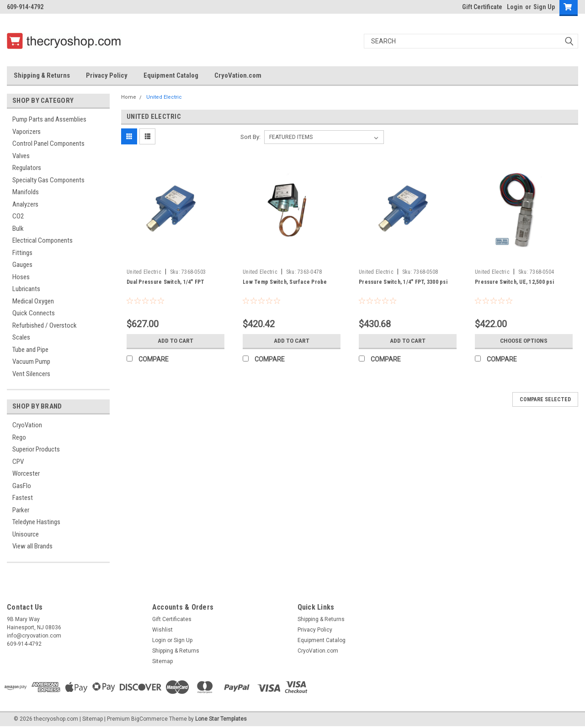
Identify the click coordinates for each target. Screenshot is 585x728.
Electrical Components (43, 240)
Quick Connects (34, 313)
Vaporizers (27, 132)
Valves (21, 156)
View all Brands (32, 546)
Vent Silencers (31, 374)
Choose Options (524, 341)
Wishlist (162, 630)
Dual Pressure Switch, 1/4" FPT (166, 282)
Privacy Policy (107, 75)
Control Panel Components (48, 143)
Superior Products (36, 449)
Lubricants (26, 289)
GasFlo (22, 486)
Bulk (18, 228)
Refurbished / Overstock (45, 325)
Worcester (26, 473)
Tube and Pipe (30, 350)
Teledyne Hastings (36, 522)
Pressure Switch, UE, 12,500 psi (514, 282)
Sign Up (544, 7)
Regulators (27, 168)
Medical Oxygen (33, 301)
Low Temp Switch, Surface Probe (285, 282)
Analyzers (25, 204)
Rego (19, 437)
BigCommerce (149, 719)
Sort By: (250, 137)
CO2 (18, 216)
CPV (18, 462)
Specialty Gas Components (48, 180)
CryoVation (27, 425)
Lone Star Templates (221, 719)
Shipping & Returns (42, 75)
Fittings (22, 253)
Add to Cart (176, 341)
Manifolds (26, 192)
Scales (21, 337)
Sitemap (162, 661)
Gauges (22, 265)
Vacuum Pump (31, 361)
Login (515, 7)
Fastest (23, 498)
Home (129, 97)
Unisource (26, 534)
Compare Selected (545, 399)
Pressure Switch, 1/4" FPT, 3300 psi (403, 282)
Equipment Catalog (171, 75)
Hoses (21, 277)
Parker (21, 510)
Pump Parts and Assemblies (49, 119)
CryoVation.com (238, 75)
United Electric (164, 97)
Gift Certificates (172, 619)
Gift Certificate (482, 7)
